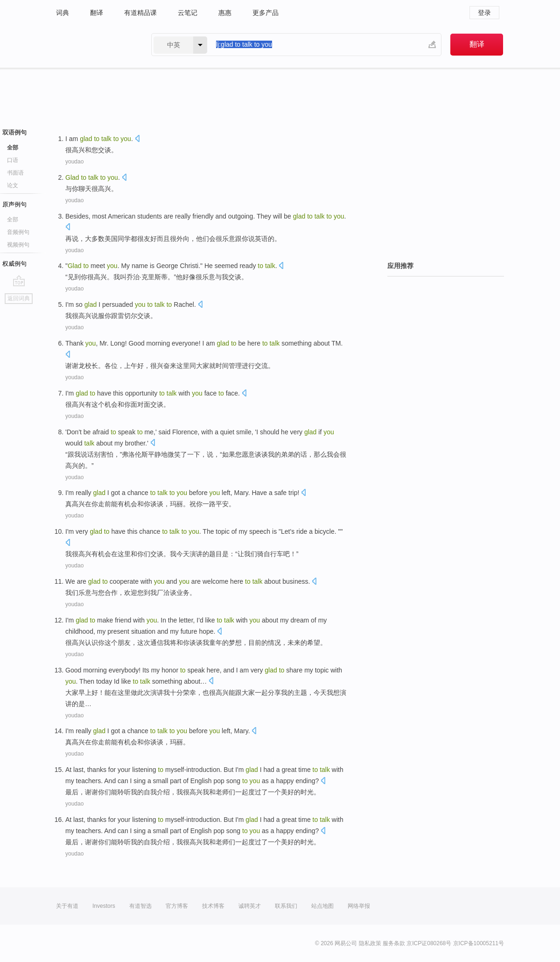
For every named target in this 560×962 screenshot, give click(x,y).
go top (19, 281)
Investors (104, 906)
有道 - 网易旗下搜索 (94, 45)
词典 (63, 13)
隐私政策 (370, 943)
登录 (484, 13)
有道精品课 (140, 13)
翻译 (97, 13)
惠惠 (225, 13)
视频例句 (18, 245)
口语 (13, 160)
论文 (13, 185)
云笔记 (188, 13)
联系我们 (286, 906)
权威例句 (14, 264)
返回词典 (19, 298)
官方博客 (177, 906)
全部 (13, 148)
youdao (74, 162)
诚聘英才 (250, 906)
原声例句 (14, 204)
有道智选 (140, 906)
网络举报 (359, 906)
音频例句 (18, 232)
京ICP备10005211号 (479, 943)
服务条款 (394, 943)
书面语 (15, 173)
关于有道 (67, 906)
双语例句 (14, 132)
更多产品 (266, 13)
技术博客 (213, 906)
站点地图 (322, 906)
